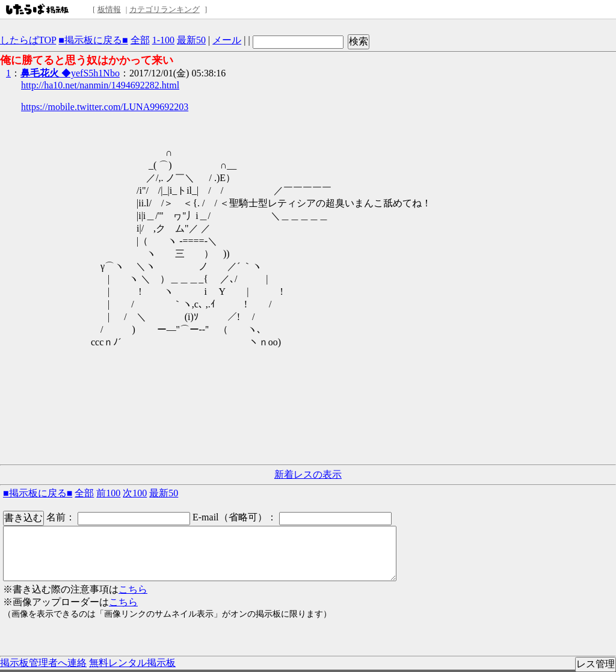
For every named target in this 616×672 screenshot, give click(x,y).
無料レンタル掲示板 (132, 663)
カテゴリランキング (165, 9)
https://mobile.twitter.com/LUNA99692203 (105, 107)
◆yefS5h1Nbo (70, 73)
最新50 (191, 40)
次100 (135, 493)
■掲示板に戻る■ (93, 40)
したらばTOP (28, 40)
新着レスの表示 (308, 474)
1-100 (163, 40)
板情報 (109, 9)
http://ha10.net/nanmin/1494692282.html (100, 85)
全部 (140, 40)
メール (227, 40)
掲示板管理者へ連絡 (43, 663)
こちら (133, 589)
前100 (108, 493)
